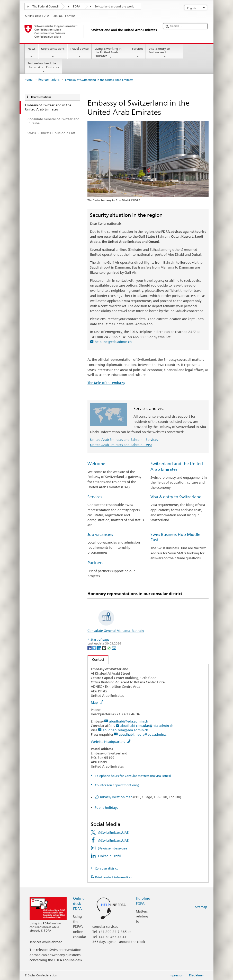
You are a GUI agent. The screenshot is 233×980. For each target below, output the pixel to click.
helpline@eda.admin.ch (113, 342)
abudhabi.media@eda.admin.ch (144, 734)
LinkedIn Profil (109, 856)
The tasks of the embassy (106, 383)
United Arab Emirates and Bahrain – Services (124, 440)
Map (97, 702)
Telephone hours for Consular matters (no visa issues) (133, 776)
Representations (53, 53)
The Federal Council (46, 7)
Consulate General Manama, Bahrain (116, 631)
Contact (96, 659)
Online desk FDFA (79, 903)
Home (28, 80)
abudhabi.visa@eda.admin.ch (125, 730)
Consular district (106, 868)
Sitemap (201, 907)
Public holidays (106, 807)
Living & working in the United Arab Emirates (110, 53)
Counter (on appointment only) (117, 785)
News (31, 53)
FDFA (77, 7)
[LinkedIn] (100, 648)
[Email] (114, 648)
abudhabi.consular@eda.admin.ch (147, 726)
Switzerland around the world (115, 7)
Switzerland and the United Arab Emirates (43, 67)
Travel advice (79, 53)
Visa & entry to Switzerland (165, 53)
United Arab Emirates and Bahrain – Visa (121, 445)
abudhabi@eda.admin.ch (129, 721)
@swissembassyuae (113, 848)
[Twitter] (95, 648)
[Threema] (105, 648)
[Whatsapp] (109, 648)
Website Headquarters (111, 742)
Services (137, 53)
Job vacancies (100, 534)
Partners (95, 563)
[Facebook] (90, 648)
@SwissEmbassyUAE (113, 832)
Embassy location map (140, 797)
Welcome (96, 464)
